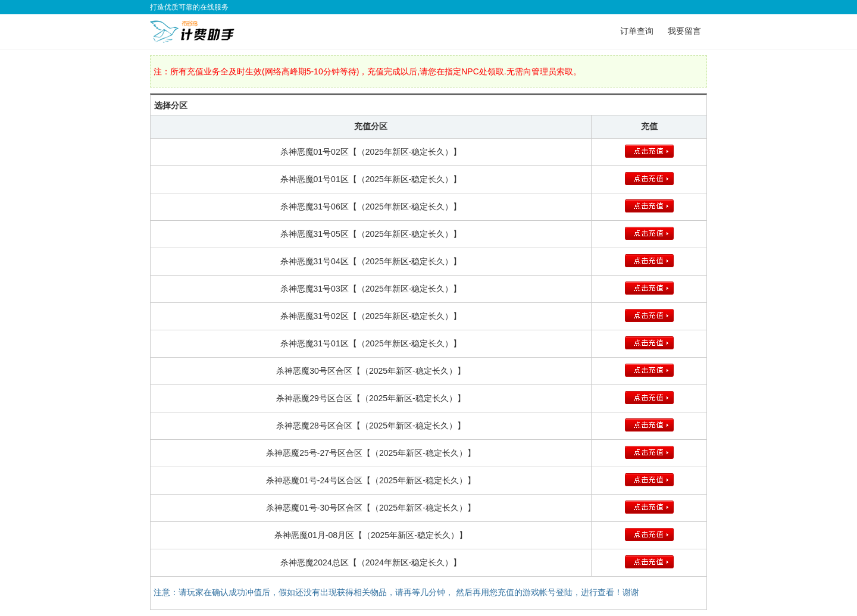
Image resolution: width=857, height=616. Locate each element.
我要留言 (684, 31)
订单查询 (637, 31)
